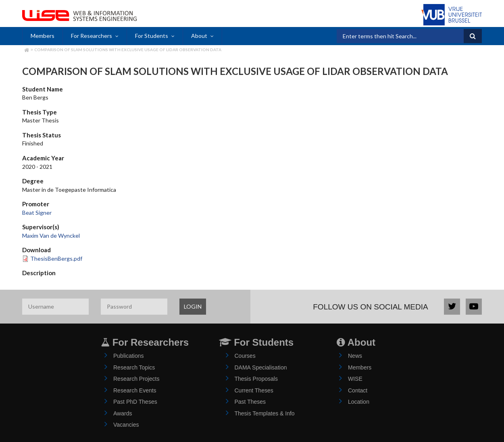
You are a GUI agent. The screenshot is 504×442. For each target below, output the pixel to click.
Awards (123, 413)
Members (43, 36)
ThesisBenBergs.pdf (56, 258)
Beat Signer (37, 213)
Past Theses (250, 402)
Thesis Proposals (256, 379)
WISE (355, 379)
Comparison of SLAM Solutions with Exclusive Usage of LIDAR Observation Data (128, 50)
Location (359, 402)
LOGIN (193, 306)
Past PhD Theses (135, 402)
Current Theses (254, 390)
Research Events (135, 390)
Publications (129, 356)
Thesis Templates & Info (265, 413)
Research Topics (134, 367)
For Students (152, 36)
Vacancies (126, 425)
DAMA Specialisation (261, 367)
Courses (245, 356)
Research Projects (136, 379)
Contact (358, 390)
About (199, 36)
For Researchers (92, 36)
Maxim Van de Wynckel (51, 236)
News (355, 356)
